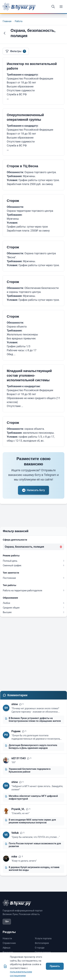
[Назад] (5, 33)
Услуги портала (43, 938)
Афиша (6, 948)
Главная (7, 21)
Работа (18, 21)
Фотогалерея (42, 943)
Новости (7, 938)
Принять (55, 966)
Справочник (9, 943)
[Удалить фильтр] (61, 547)
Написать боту (33, 490)
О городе (40, 948)
